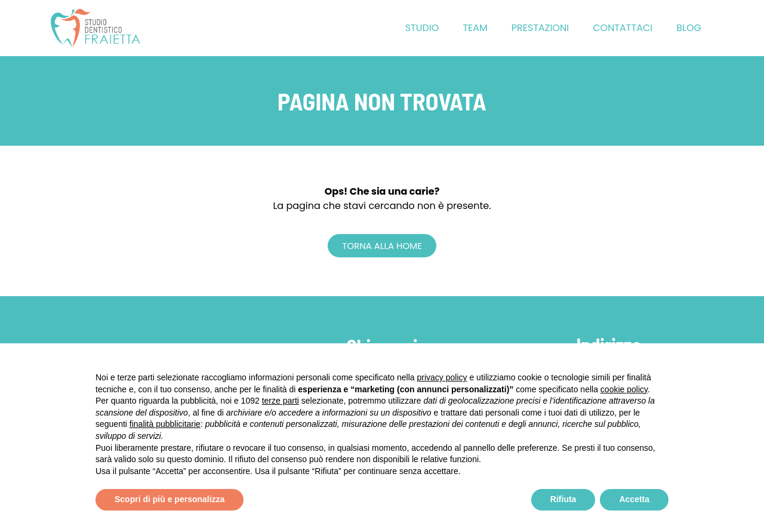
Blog (689, 28)
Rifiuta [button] (563, 499)
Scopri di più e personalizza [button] (170, 499)
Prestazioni (540, 28)
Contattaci (623, 28)
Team (475, 28)
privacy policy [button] (442, 377)
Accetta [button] (634, 499)
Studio (422, 28)
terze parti (281, 401)
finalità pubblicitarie (165, 424)
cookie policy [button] (624, 389)
